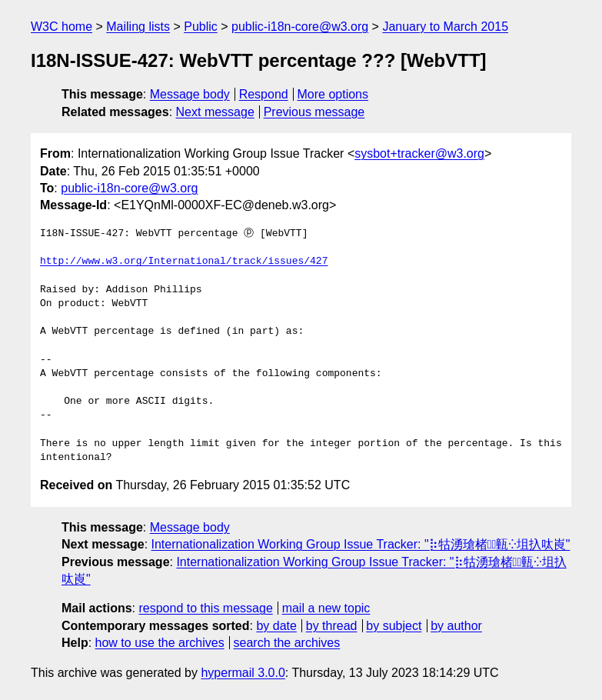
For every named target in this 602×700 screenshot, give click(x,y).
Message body (190, 94)
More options (333, 94)
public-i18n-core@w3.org (300, 27)
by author (456, 626)
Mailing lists (138, 27)
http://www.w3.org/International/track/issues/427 (184, 262)
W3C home (62, 27)
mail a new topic (326, 608)
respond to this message (205, 608)
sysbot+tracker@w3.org (419, 153)
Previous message (314, 112)
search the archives (287, 643)
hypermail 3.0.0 (243, 673)
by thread (332, 626)
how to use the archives (160, 643)
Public (201, 27)
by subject (394, 626)
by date (276, 626)
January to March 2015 (445, 27)
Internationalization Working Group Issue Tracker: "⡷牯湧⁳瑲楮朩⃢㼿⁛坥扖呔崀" (361, 544)
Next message (215, 112)
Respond (264, 94)
